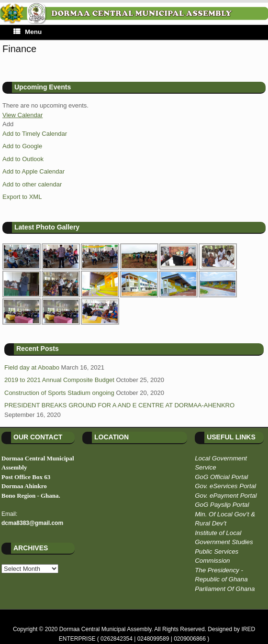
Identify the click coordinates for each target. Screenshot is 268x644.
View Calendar (22, 115)
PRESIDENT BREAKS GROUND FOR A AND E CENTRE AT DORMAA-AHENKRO (119, 405)
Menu (28, 32)
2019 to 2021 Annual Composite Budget (59, 380)
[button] (8, 124)
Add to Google (22, 146)
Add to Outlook (23, 159)
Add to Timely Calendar (35, 134)
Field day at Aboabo (32, 367)
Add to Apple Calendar (33, 171)
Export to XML (22, 197)
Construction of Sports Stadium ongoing (59, 393)
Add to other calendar (32, 184)
